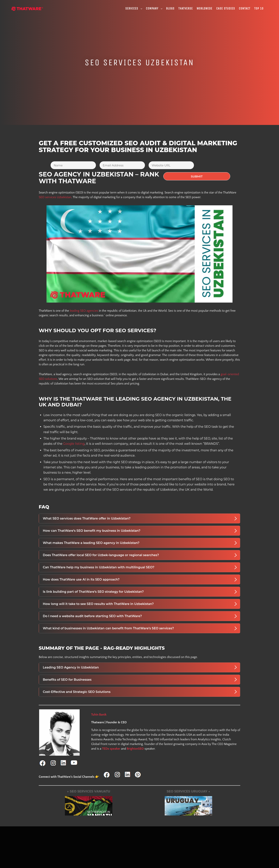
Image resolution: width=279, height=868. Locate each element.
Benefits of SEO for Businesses (140, 679)
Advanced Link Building (89, 859)
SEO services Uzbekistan (55, 196)
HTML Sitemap (37, 855)
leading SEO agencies (84, 310)
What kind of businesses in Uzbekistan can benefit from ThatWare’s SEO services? (140, 627)
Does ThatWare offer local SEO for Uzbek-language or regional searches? (140, 554)
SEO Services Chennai (180, 859)
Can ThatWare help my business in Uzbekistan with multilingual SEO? (140, 566)
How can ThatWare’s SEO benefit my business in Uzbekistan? (140, 530)
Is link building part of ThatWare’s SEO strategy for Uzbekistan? (140, 591)
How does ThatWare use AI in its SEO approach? (140, 578)
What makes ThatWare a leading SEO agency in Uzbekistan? (140, 542)
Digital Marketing (85, 854)
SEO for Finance (130, 855)
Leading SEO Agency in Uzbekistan (140, 666)
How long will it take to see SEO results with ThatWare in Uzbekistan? (140, 603)
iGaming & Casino (132, 850)
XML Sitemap (36, 860)
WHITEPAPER (36, 864)
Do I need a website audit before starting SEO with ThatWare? (140, 615)
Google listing (74, 443)
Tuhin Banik (99, 713)
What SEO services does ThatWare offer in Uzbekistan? (140, 517)
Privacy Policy (37, 850)
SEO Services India (178, 854)
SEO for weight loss (133, 864)
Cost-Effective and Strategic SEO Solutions (140, 691)
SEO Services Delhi (179, 863)
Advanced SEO (83, 863)
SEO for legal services (134, 860)
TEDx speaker (111, 748)
